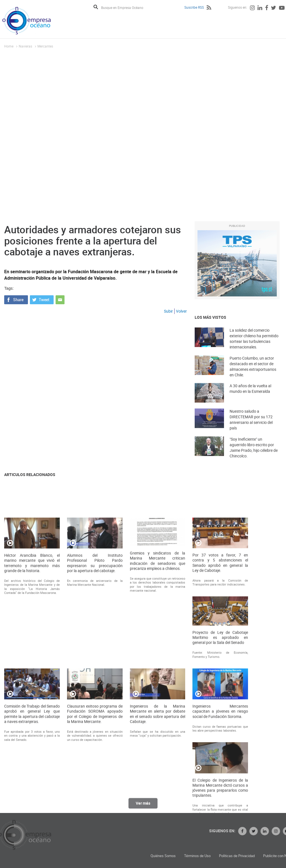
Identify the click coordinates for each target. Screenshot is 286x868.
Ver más (143, 808)
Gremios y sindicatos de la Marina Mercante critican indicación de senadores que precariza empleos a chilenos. (158, 685)
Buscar (96, 7)
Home (9, 46)
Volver (181, 311)
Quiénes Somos (223, 856)
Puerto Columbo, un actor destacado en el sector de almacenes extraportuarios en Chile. (253, 375)
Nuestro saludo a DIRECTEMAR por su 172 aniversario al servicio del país (251, 428)
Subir (168, 311)
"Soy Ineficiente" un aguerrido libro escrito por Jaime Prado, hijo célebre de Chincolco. (254, 456)
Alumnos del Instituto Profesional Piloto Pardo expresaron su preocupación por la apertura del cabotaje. (95, 688)
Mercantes (45, 46)
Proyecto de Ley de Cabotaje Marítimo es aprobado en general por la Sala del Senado (220, 762)
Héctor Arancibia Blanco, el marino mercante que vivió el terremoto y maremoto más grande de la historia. (32, 688)
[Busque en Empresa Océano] (126, 7)
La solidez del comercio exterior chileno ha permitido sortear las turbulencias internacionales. (254, 347)
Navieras (25, 46)
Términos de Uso (257, 856)
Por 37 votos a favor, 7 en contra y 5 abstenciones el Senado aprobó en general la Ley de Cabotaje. (220, 687)
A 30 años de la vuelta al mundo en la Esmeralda (250, 396)
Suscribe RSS (194, 7)
